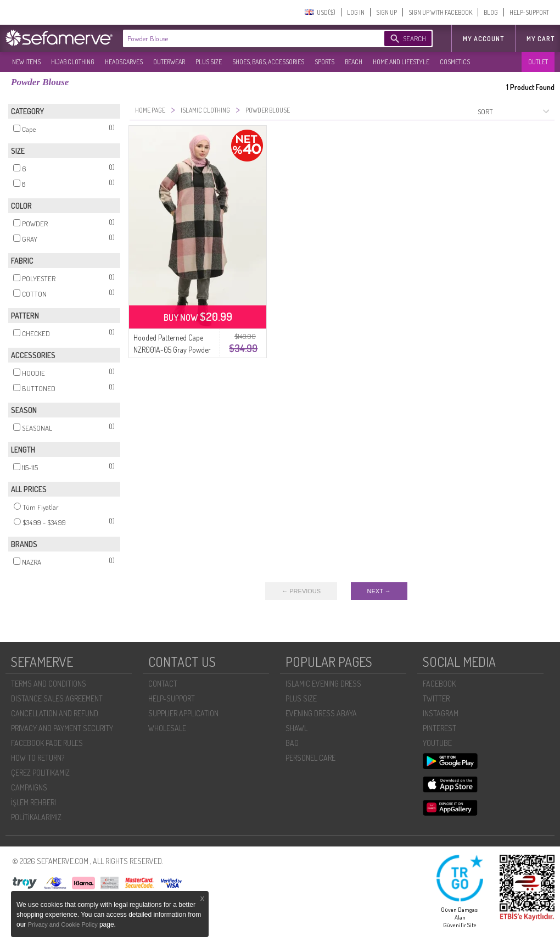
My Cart (541, 39)
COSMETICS (455, 62)
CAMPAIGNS (29, 787)
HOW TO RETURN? (38, 758)
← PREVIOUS (301, 591)
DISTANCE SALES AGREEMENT (57, 698)
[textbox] (243, 38)
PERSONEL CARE (310, 758)
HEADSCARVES (124, 62)
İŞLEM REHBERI (33, 802)
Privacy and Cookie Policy (64, 924)
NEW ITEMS (26, 62)
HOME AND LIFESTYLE (401, 62)
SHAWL (296, 728)
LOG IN (356, 12)
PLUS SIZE (209, 62)
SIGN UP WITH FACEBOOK (440, 12)
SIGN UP (387, 12)
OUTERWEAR (169, 62)
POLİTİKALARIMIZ (36, 817)
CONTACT (163, 684)
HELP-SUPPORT (529, 12)
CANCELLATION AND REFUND (55, 713)
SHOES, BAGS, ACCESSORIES (268, 62)
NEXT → (379, 591)
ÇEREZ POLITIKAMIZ (40, 773)
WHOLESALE (167, 728)
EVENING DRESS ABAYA (321, 713)
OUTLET (538, 62)
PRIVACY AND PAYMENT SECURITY (62, 728)
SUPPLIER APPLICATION (183, 713)
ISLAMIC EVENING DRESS (323, 684)
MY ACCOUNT (483, 39)
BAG (292, 743)
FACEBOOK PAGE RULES (47, 743)
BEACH (354, 62)
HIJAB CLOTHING (73, 62)
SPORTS (324, 62)
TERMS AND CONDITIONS (49, 684)
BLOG (491, 12)
